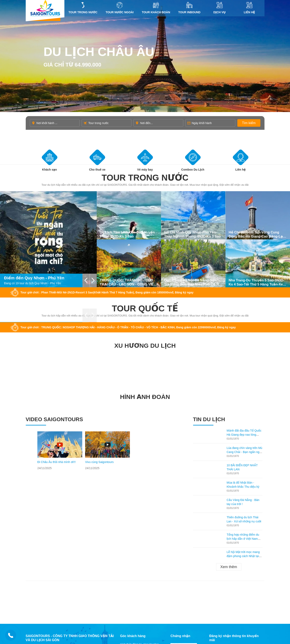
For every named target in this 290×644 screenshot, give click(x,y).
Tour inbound (189, 8)
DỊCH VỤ (219, 8)
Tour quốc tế (145, 213)
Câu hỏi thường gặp (132, 558)
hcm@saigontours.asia (49, 563)
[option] (60, 355)
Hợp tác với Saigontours (134, 563)
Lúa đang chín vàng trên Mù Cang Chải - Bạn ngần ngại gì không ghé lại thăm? (244, 356)
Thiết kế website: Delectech (226, 599)
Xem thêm (229, 471)
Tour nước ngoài (119, 8)
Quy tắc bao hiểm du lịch (135, 574)
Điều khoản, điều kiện (133, 579)
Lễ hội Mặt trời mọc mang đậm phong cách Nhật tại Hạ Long (243, 460)
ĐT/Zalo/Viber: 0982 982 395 (55, 578)
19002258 (46, 559)
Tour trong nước (83, 8)
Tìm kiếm (249, 123)
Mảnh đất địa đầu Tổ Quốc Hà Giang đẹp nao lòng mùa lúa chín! (244, 339)
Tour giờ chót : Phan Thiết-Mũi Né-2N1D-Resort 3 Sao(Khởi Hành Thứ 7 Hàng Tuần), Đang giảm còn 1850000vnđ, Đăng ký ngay (107, 197)
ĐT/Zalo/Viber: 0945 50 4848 (55, 555)
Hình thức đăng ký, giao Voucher (139, 548)
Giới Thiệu (126, 589)
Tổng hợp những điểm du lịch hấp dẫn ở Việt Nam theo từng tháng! (243, 443)
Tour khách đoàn (156, 8)
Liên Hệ (249, 8)
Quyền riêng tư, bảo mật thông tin (140, 569)
